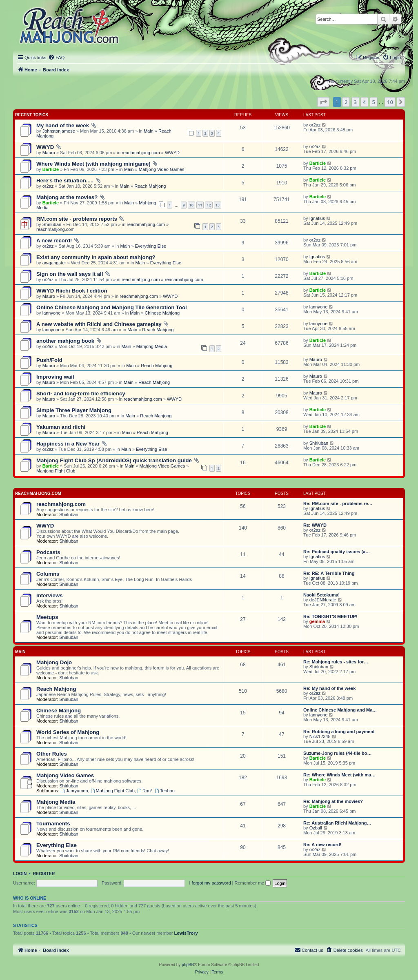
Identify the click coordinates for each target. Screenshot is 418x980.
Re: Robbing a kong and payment (339, 732)
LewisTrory (186, 933)
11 (200, 205)
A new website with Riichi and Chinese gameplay (99, 324)
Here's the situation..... (65, 181)
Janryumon (74, 791)
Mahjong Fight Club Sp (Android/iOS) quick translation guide (114, 460)
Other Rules (52, 754)
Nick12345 (320, 736)
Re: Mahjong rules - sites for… (336, 662)
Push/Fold (49, 360)
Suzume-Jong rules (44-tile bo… (337, 753)
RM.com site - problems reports (77, 219)
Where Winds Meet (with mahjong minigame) (93, 164)
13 (218, 205)
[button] (323, 102)
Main (149, 131)
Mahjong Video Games (162, 169)
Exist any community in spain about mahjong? (96, 257)
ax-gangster (54, 263)
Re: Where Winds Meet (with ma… (339, 775)
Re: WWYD (315, 525)
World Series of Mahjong (68, 732)
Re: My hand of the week (329, 688)
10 (191, 205)
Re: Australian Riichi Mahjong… (337, 823)
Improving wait (55, 377)
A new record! (54, 241)
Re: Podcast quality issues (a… (337, 552)
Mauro (49, 153)
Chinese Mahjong (162, 313)
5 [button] (374, 102)
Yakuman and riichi (61, 427)
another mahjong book (65, 341)
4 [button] (364, 102)
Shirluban (52, 224)
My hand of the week (63, 125)
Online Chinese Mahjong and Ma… (340, 710)
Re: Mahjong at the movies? (333, 801)
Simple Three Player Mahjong (74, 410)
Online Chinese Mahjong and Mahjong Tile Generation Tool (112, 307)
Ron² (145, 791)
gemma (317, 621)
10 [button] (390, 102)
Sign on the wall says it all (70, 274)
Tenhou (165, 791)
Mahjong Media (152, 346)
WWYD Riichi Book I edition (72, 291)
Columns (48, 574)
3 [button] (355, 102)
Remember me (252, 883)
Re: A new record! (322, 845)
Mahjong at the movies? (67, 197)
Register (44, 874)
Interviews (50, 595)
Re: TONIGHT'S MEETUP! (330, 616)
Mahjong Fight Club (56, 471)
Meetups (47, 617)
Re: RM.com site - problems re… (338, 503)
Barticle (51, 169)
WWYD (45, 147)
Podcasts (48, 552)
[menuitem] (56, 58)
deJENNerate (323, 600)
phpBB (188, 965)
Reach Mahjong (150, 186)
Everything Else (151, 246)
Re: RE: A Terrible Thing (329, 573)
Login (20, 874)
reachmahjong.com (141, 153)
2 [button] (346, 102)
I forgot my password (210, 883)
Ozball (316, 828)
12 (209, 205)
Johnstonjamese (59, 131)
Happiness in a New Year (68, 444)
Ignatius (317, 218)
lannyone (52, 313)
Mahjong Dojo (54, 662)
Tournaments (53, 824)
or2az (315, 125)
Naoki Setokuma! (321, 595)
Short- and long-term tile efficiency (81, 394)
